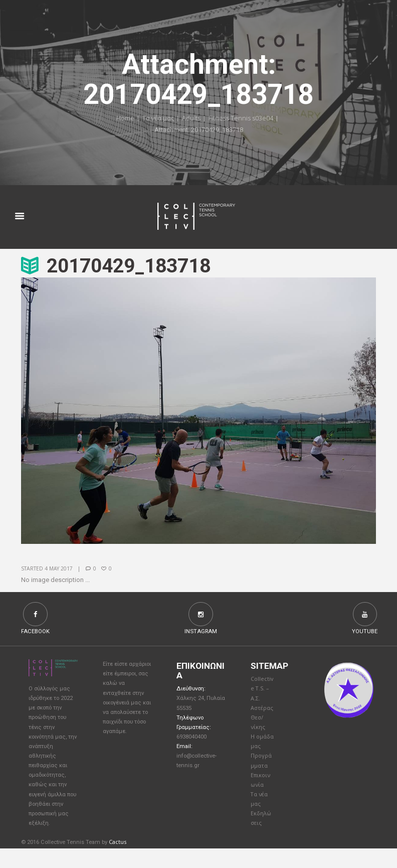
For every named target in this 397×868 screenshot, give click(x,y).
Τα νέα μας (157, 119)
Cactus (118, 862)
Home (123, 119)
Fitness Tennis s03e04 (241, 119)
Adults (190, 119)
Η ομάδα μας (260, 751)
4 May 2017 (59, 569)
